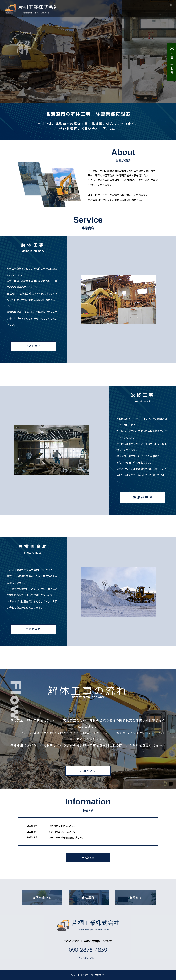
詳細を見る (33, 346)
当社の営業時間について (62, 826)
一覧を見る (88, 857)
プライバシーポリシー (88, 958)
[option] (88, 51)
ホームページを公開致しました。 (67, 837)
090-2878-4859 (88, 950)
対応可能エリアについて (62, 832)
